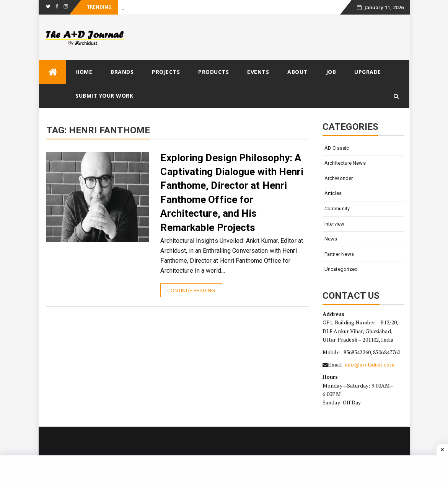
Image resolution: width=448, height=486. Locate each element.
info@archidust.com (370, 364)
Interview (334, 224)
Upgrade (368, 72)
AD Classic (337, 148)
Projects (166, 72)
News (331, 239)
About (297, 72)
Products (213, 72)
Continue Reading (191, 290)
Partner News (339, 254)
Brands (122, 72)
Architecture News (345, 163)
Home (84, 72)
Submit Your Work (104, 96)
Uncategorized (341, 269)
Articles (333, 193)
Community (337, 209)
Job (331, 72)
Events (258, 72)
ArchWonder (339, 178)
